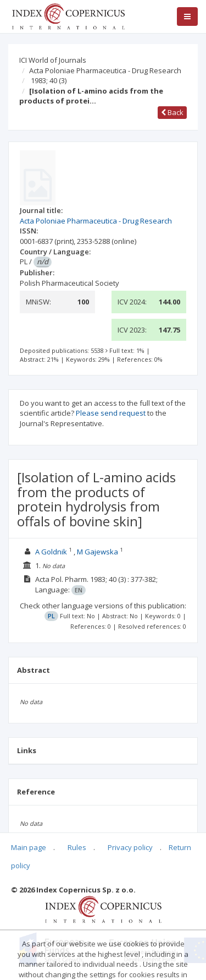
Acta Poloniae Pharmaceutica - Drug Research (105, 70)
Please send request (111, 413)
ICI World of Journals (53, 60)
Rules (77, 847)
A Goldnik (51, 552)
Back (172, 112)
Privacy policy (130, 847)
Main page (29, 847)
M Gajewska (98, 552)
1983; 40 (49, 80)
